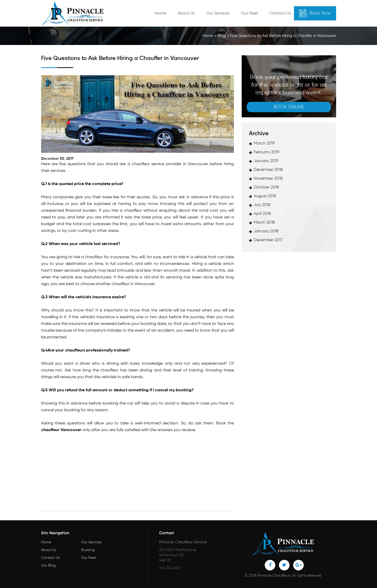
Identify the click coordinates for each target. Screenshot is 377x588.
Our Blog (48, 566)
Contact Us (280, 13)
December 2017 (268, 240)
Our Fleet (249, 13)
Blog (222, 36)
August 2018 (265, 196)
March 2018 (264, 223)
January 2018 (266, 231)
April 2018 (262, 214)
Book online (289, 107)
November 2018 (268, 179)
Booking (88, 550)
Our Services (218, 13)
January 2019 (266, 161)
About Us (186, 13)
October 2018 (266, 187)
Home (160, 13)
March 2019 (264, 143)
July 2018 (262, 205)
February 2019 (267, 152)
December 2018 (268, 170)
